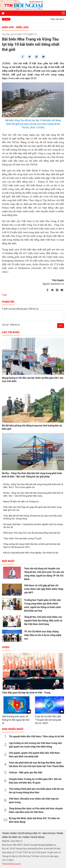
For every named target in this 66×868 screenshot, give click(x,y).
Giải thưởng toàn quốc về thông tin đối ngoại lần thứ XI (16, 720)
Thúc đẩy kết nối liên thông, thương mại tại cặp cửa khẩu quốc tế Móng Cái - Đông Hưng (33, 517)
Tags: (5, 295)
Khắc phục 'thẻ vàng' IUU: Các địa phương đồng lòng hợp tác (32, 533)
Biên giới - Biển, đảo (15, 27)
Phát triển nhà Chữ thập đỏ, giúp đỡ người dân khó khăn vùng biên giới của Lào (32, 509)
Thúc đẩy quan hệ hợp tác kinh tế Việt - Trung (26, 693)
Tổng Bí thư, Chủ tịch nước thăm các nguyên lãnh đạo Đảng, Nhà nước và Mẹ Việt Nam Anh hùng (43, 621)
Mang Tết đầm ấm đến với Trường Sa (21, 502)
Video (6, 647)
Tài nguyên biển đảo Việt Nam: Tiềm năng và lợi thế (36, 736)
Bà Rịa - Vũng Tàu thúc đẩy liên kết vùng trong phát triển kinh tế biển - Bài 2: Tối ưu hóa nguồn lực (33, 486)
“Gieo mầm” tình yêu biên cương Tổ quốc (22, 539)
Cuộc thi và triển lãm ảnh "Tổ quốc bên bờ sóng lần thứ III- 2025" (48, 720)
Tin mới (6, 19)
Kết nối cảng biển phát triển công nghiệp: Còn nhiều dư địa (31, 553)
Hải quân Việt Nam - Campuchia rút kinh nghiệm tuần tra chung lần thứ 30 (33, 526)
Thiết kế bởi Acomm (11, 864)
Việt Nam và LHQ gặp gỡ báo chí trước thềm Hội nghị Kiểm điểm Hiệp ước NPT (44, 589)
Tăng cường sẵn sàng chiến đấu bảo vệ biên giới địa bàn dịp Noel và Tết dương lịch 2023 (32, 546)
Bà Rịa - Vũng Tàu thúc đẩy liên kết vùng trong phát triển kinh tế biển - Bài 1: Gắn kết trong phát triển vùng (33, 494)
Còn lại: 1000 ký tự (11, 325)
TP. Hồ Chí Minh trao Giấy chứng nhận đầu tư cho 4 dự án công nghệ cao (43, 635)
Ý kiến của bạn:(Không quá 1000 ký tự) (20, 309)
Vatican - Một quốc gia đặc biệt (26, 772)
